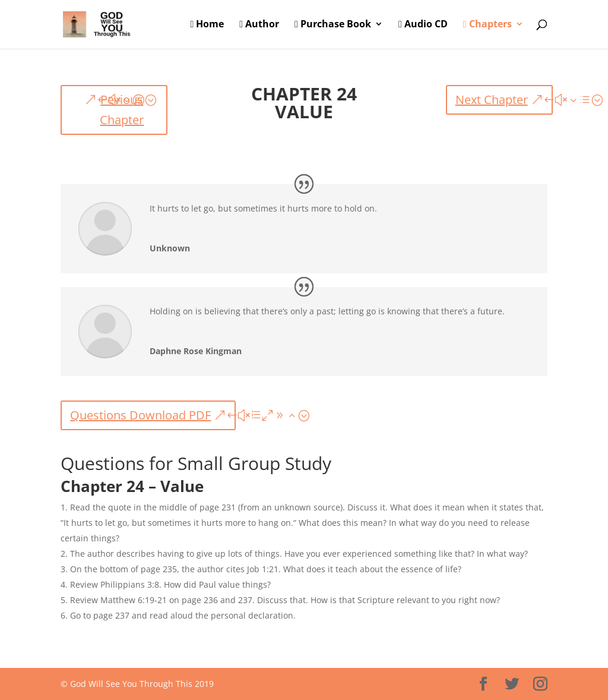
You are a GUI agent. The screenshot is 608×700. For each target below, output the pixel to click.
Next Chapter (492, 100)
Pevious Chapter (122, 110)
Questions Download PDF (140, 415)
